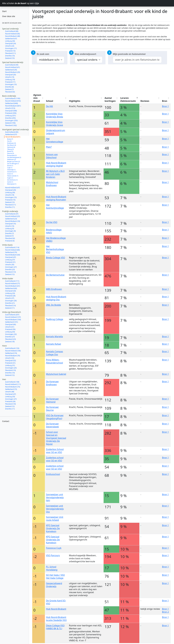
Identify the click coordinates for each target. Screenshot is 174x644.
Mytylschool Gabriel (56, 374)
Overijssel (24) (11, 43)
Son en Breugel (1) (13, 164)
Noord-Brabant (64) (13, 255)
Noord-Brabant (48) (13, 36)
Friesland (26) (10, 401)
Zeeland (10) (10, 58)
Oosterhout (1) (12, 172)
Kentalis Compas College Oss (54, 353)
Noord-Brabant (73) (13, 387)
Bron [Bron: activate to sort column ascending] (165, 101)
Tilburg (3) (10, 149)
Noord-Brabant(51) (13, 137)
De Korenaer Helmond (52, 400)
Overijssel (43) (11, 291)
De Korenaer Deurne (52, 409)
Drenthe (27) (10, 337)
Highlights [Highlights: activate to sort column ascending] (75, 101)
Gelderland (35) (11, 70)
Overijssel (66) (11, 324)
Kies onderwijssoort (86, 54)
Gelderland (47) (11, 39)
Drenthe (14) (10, 373)
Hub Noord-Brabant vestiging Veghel (56, 164)
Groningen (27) (11, 267)
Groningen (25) (11, 368)
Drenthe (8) (9, 87)
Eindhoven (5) (12, 143)
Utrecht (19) (10, 77)
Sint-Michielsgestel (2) (14, 157)
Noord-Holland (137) (13, 317)
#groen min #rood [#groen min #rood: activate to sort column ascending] (37, 98)
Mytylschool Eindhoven (52, 184)
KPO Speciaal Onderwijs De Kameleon (53, 528)
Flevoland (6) (10, 92)
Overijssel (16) (11, 224)
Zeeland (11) (10, 308)
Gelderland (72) (11, 389)
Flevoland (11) (10, 53)
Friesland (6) (10, 241)
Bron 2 (165, 612)
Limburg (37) (10, 260)
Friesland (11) (10, 82)
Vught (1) (10, 178)
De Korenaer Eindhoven (52, 383)
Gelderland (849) (11, 103)
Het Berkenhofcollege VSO (55, 249)
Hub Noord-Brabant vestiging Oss (56, 298)
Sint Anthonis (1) (12, 180)
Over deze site (9, 16)
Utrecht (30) (10, 265)
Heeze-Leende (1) (13, 176)
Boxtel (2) (10, 151)
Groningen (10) (11, 84)
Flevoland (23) (10, 339)
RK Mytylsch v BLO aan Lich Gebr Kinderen (55, 174)
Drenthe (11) (10, 207)
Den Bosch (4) (12, 145)
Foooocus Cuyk (54, 548)
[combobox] (137, 60)
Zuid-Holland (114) (12, 247)
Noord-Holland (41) (13, 67)
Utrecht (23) (10, 46)
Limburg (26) (10, 192)
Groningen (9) (10, 231)
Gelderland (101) (11, 322)
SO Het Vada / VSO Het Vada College (55, 577)
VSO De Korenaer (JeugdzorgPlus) (55, 417)
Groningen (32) (11, 334)
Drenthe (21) (10, 303)
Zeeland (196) (10, 123)
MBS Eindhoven (54, 289)
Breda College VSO (55, 258)
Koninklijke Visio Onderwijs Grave (54, 124)
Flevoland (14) (10, 272)
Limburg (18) (10, 80)
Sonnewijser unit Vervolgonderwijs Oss (55, 509)
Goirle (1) (10, 182)
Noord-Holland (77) (13, 283)
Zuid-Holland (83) (12, 132)
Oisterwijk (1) (11, 170)
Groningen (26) (11, 301)
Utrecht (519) (10, 108)
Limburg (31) (10, 365)
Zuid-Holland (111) (12, 281)
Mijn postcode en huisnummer (129, 54)
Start (4, 11)
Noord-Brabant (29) (13, 72)
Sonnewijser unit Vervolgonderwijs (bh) (55, 497)
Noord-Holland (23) (13, 216)
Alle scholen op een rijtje (16, 3)
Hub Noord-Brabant (56, 609)
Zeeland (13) (10, 202)
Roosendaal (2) (12, 155)
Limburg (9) (10, 229)
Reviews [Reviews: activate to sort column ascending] (145, 101)
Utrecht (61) (10, 327)
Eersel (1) (10, 166)
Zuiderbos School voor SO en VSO (55, 451)
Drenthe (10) (10, 56)
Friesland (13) (10, 51)
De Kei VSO (52, 222)
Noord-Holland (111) (13, 384)
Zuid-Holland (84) (12, 31)
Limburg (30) (10, 41)
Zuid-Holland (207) (12, 315)
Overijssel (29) (11, 190)
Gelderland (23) (11, 219)
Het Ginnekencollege (55, 140)
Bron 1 (165, 106)
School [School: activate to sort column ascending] (49, 101)
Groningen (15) (11, 197)
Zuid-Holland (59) (12, 65)
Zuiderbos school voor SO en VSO (55, 459)
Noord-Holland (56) (13, 34)
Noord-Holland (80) (13, 250)
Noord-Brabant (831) (13, 106)
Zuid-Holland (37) (12, 214)
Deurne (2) (11, 153)
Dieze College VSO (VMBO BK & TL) (55, 627)
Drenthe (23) (10, 269)
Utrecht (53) (10, 358)
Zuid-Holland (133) (12, 348)
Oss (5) (9, 141)
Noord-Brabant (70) (13, 356)
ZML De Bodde (53, 305)
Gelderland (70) (11, 252)
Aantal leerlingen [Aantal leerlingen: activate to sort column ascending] (110, 99)
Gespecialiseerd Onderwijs (54, 585)
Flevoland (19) (10, 370)
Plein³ (49, 147)
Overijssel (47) (11, 257)
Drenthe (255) (10, 118)
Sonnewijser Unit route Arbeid (55, 519)
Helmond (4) (11, 147)
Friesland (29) (10, 296)
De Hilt (49, 106)
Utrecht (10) (10, 226)
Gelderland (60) (11, 288)
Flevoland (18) (10, 404)
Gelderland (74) (11, 353)
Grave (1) (10, 174)
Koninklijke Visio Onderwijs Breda (54, 115)
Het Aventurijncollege (55, 206)
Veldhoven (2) (11, 159)
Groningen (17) (11, 48)
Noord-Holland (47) (13, 188)
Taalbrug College (55, 319)
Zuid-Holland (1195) (13, 98)
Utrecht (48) (10, 392)
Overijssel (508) (11, 111)
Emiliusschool (53, 474)
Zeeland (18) (10, 342)
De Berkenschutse (55, 275)
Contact (6, 421)
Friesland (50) (10, 329)
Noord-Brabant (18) (13, 221)
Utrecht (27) (10, 298)
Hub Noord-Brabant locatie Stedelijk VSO (56, 619)
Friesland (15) (10, 200)
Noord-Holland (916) (13, 101)
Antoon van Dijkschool (52, 156)
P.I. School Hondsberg (52, 568)
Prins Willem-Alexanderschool (54, 361)
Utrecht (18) (10, 195)
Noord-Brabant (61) (13, 286)
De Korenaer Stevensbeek (52, 425)
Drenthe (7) (9, 233)
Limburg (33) (10, 293)
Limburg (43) (10, 332)
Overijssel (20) (11, 75)
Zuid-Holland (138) (12, 382)
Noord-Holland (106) (13, 351)
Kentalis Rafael (53, 344)
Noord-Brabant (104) (13, 320)
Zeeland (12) (10, 274)
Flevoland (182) (11, 125)
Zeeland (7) (9, 89)
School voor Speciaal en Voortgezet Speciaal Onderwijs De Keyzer (56, 438)
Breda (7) (10, 139)
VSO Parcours (53, 555)
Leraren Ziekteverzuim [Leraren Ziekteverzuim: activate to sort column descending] (128, 99)
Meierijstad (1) (12, 184)
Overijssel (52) (11, 361)
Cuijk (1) (10, 168)
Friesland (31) (10, 262)
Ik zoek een (43, 54)
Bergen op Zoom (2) (14, 162)
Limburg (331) (11, 116)
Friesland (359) (11, 113)
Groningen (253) (11, 120)
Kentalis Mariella (54, 336)
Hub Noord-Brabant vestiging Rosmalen (56, 198)
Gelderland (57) (11, 135)
